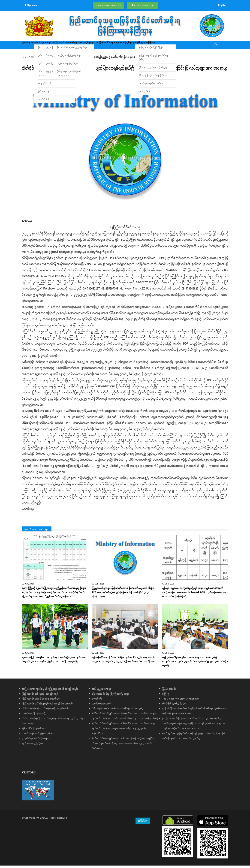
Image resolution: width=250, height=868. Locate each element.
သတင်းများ (36, 60)
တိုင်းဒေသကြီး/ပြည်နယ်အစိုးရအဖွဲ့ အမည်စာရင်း (46, 711)
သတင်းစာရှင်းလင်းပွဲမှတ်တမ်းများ (38, 736)
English (222, 5)
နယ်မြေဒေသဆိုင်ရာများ (138, 46)
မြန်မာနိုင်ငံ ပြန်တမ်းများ (34, 731)
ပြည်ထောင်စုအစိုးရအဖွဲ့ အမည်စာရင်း (40, 696)
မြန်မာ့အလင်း (169, 691)
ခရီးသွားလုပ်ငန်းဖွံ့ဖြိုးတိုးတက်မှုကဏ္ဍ (110, 696)
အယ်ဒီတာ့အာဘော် (101, 706)
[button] (125, 147)
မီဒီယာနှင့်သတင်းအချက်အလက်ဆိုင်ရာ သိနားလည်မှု (118, 711)
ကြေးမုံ (166, 696)
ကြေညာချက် (77, 46)
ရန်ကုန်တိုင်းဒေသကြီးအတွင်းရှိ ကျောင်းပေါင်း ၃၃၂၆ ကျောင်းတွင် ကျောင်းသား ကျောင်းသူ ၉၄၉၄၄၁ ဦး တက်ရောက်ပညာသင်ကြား (123, 662)
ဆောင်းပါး (93, 46)
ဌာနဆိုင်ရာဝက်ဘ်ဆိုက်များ (35, 741)
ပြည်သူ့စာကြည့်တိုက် (32, 746)
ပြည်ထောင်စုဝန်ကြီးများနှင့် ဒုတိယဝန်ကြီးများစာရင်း (48, 706)
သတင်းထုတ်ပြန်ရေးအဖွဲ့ (34, 716)
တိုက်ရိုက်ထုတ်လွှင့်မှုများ (174, 706)
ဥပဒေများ (60, 46)
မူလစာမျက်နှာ (30, 46)
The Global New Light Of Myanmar (180, 701)
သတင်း (46, 46)
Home (25, 60)
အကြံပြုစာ (143, 823)
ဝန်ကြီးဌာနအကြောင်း (190, 46)
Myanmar (31, 5)
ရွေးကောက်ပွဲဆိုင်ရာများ (164, 46)
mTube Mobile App (144, 5)
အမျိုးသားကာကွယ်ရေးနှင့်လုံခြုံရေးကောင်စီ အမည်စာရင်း (50, 691)
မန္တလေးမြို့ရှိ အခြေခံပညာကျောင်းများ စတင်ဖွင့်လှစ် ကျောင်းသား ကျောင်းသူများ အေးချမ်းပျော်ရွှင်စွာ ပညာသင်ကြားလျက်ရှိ (54, 662)
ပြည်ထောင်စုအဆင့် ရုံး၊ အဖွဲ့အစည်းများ (41, 701)
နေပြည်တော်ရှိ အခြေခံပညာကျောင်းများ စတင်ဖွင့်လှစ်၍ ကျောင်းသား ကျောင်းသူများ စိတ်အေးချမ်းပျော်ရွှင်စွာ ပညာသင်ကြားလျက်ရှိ (195, 664)
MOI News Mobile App (110, 5)
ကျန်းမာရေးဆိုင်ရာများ (112, 46)
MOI (37, 820)
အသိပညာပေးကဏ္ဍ (102, 691)
